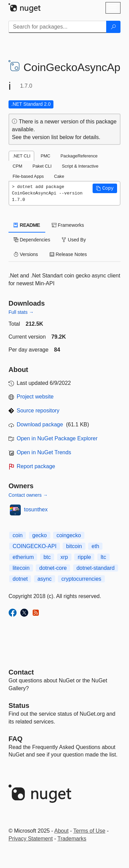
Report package (36, 466)
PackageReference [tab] (79, 156)
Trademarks (72, 839)
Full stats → (21, 312)
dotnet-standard (96, 568)
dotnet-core (53, 568)
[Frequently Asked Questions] (15, 739)
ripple (84, 557)
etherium (23, 557)
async (45, 579)
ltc (103, 557)
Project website (35, 397)
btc (47, 557)
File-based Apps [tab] (28, 176)
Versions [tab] (26, 254)
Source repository (38, 411)
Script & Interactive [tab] (80, 166)
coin (18, 535)
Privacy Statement (31, 839)
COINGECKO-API (35, 546)
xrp (64, 557)
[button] (105, 188)
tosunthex (36, 509)
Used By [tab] (74, 240)
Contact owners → (28, 495)
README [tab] (27, 225)
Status (19, 705)
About (62, 831)
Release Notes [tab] (68, 254)
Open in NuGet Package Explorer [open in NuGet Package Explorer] (57, 438)
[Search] (113, 27)
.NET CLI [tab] (21, 156)
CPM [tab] (17, 166)
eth (95, 546)
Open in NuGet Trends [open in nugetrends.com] (44, 452)
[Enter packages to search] (58, 27)
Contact (21, 672)
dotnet (20, 579)
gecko (40, 535)
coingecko (69, 535)
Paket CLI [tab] (42, 166)
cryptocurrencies (81, 579)
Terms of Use (89, 831)
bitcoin (74, 546)
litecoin (21, 568)
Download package (40, 424)
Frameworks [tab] (68, 225)
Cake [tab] (59, 176)
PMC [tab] (45, 156)
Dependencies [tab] (32, 240)
